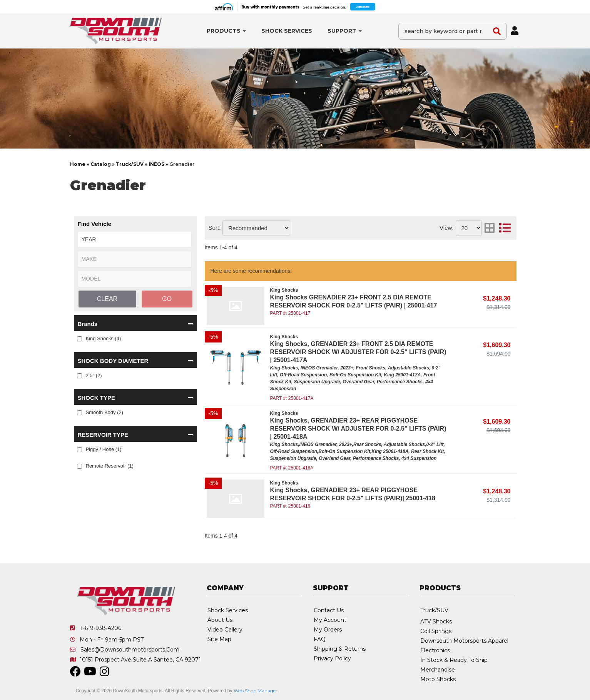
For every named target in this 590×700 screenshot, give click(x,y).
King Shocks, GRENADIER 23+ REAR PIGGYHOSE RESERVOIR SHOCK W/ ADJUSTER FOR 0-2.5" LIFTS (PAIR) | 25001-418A (358, 429)
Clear (107, 299)
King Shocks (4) (104, 338)
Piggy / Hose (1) (104, 449)
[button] (226, 31)
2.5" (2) (94, 375)
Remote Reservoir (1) (110, 466)
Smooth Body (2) (105, 412)
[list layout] (505, 228)
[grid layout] (490, 228)
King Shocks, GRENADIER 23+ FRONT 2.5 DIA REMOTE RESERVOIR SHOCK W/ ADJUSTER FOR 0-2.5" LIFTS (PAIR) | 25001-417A (358, 352)
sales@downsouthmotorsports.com (130, 650)
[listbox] (134, 240)
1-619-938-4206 (101, 628)
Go (167, 299)
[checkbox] (79, 339)
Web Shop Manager (256, 691)
